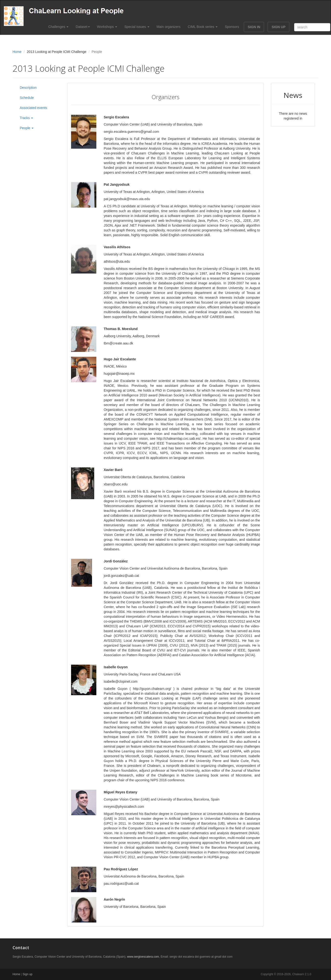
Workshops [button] (107, 27)
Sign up (28, 974)
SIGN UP (278, 27)
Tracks (26, 118)
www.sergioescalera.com (143, 957)
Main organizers (169, 27)
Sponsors (232, 27)
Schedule (27, 98)
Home (17, 52)
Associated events (33, 108)
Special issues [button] (137, 27)
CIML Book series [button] (203, 27)
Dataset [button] (83, 27)
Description (28, 88)
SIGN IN (254, 27)
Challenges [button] (58, 27)
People (27, 128)
